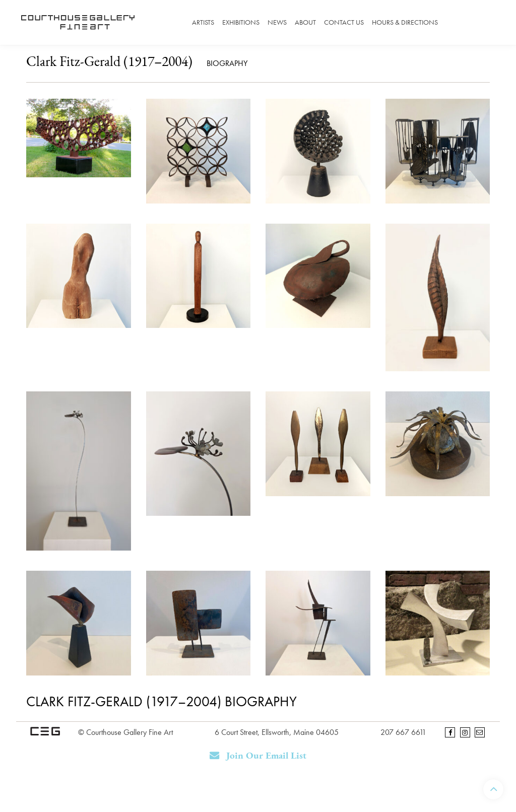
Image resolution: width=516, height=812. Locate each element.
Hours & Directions (405, 22)
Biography (227, 63)
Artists (203, 22)
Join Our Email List (258, 756)
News (277, 22)
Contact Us (344, 22)
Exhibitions (241, 22)
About (305, 22)
